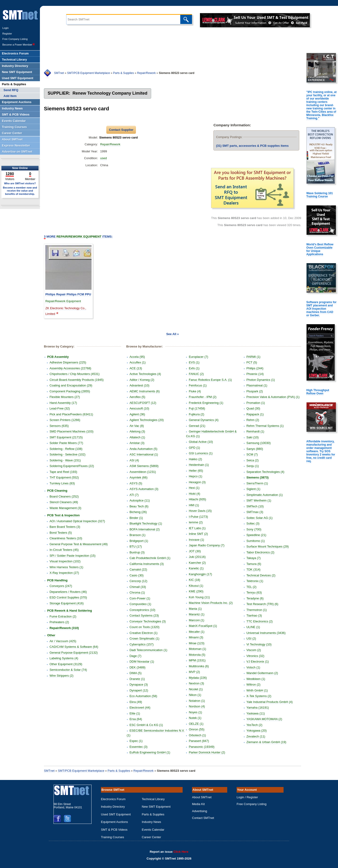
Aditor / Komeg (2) (142, 380)
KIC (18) (194, 580)
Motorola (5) (197, 655)
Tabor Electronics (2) (260, 552)
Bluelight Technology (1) (146, 523)
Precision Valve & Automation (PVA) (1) (273, 397)
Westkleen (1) (256, 679)
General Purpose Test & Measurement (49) (79, 544)
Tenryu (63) (254, 592)
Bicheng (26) (138, 512)
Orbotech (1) (197, 735)
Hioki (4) (194, 494)
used (104, 158)
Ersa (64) (136, 719)
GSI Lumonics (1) (201, 453)
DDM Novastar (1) (142, 662)
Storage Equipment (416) (67, 603)
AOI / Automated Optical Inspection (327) (77, 521)
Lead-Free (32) (60, 408)
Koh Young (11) (199, 597)
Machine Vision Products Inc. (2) (211, 603)
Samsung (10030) (259, 443)
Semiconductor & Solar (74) (68, 670)
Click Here (181, 852)
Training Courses (113, 837)
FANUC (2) (196, 374)
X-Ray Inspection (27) (64, 573)
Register (7, 34)
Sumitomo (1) (256, 541)
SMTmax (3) (255, 512)
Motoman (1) (197, 649)
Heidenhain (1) (199, 465)
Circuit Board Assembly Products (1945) (77, 380)
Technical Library (153, 799)
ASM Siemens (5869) (144, 466)
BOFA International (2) (145, 529)
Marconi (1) (196, 620)
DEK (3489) (138, 667)
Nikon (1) (195, 695)
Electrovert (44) (140, 708)
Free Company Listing (15, 39)
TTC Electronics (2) (260, 621)
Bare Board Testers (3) (65, 527)
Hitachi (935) (197, 499)
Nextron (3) (196, 683)
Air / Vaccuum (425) (63, 641)
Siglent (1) (253, 489)
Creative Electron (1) (144, 633)
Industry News (151, 822)
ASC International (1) (144, 454)
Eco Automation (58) (143, 696)
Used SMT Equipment (116, 814)
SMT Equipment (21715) (66, 437)
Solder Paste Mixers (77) (66, 443)
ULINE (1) (253, 627)
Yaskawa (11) (256, 713)
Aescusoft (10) (139, 408)
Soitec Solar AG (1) (259, 518)
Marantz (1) (196, 614)
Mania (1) (195, 609)
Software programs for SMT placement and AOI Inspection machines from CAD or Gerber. (321, 309)
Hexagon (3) (197, 482)
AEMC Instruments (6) (145, 391)
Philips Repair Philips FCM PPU (68, 294)
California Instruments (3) (147, 564)
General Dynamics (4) (204, 420)
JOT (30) (195, 551)
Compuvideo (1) (140, 604)
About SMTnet (202, 797)
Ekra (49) (136, 702)
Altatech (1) (137, 437)
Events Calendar (153, 830)
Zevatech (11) (256, 736)
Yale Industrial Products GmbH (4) (270, 702)
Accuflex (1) (138, 362)
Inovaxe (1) (196, 540)
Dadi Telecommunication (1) (148, 650)
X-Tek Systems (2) (259, 696)
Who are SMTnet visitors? (20, 183)
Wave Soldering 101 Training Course (320, 195)
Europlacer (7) (198, 357)
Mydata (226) (198, 678)
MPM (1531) (197, 660)
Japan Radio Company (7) (207, 545)
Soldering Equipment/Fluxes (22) (72, 466)
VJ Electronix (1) (258, 662)
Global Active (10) (201, 442)
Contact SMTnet (203, 818)
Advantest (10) (140, 385)
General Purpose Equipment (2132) (74, 653)
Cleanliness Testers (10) (66, 538)
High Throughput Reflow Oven (318, 392)
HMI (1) (194, 505)
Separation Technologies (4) (265, 472)
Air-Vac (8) (137, 426)
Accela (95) (137, 357)
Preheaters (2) (59, 622)
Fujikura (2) (196, 414)
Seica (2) (253, 460)
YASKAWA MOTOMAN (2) (264, 719)
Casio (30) (137, 575)
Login (6, 28)
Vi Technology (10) (259, 644)
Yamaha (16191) (258, 708)
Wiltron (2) (253, 685)
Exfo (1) (194, 368)
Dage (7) (136, 656)
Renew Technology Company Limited (110, 93)
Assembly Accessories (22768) (70, 368)
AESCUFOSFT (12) (143, 403)
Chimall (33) (138, 587)
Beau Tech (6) (139, 506)
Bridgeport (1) (139, 541)
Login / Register (247, 797)
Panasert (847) (199, 741)
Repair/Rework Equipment (63, 301)
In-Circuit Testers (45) (64, 550)
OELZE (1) (196, 724)
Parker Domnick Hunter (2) (207, 752)
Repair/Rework (146, 73)
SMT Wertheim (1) (259, 500)
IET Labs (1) (197, 528)
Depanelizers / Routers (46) (68, 592)
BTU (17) (136, 546)
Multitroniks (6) (199, 666)
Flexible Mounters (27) (65, 397)
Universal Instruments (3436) (266, 633)
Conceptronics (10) (142, 610)
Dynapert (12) (139, 690)
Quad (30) (253, 408)
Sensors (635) (59, 426)
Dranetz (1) (137, 679)
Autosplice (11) (140, 500)
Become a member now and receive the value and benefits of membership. (20, 191)
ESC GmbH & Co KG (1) (146, 725)
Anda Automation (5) (144, 449)
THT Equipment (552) (64, 477)
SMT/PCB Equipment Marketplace (89, 73)
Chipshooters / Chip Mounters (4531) (75, 374)
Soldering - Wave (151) (65, 460)
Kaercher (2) (197, 563)
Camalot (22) (138, 569)
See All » (173, 334)
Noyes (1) (195, 712)
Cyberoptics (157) (142, 644)
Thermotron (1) (257, 610)
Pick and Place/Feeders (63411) (71, 414)
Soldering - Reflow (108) (66, 449)
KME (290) (196, 591)
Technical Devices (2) (261, 575)
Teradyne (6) (255, 598)
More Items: (78, 237)
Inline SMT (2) (198, 534)
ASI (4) (134, 460)
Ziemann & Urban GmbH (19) (266, 742)
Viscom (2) (254, 650)
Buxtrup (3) (137, 552)
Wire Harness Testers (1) (66, 567)
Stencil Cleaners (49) (64, 502)
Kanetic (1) (196, 568)
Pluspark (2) (255, 391)
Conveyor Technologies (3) (148, 621)
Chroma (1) (137, 592)
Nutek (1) (195, 718)
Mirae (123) (196, 643)
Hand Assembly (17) (63, 403)
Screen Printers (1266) (65, 420)
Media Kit (198, 804)
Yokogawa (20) (257, 731)
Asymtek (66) (139, 477)
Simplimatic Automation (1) (265, 495)
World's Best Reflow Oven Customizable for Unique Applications (320, 249)
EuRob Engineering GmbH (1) (150, 752)
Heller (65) (196, 471)
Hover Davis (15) (200, 511)
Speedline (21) (256, 535)
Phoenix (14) (255, 374)
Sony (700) (254, 529)
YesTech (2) (254, 725)
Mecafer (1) (196, 632)
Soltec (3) (253, 523)
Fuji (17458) (197, 408)
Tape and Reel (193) (63, 472)
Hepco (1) (195, 476)
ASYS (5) (136, 483)
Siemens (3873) (258, 477)
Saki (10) (253, 437)
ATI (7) (134, 495)
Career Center (151, 837)
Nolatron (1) (197, 701)
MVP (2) (194, 672)
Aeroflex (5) (137, 397)
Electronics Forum (113, 799)
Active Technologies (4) (145, 374)
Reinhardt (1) (255, 431)
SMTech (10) (255, 506)
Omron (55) (196, 729)
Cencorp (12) (138, 581)
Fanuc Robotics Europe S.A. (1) (210, 380)
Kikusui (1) (196, 586)
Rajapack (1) (255, 414)
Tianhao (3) (254, 615)
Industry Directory (113, 807)
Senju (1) (253, 466)
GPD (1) (194, 448)
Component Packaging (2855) (70, 391)
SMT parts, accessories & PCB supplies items (252, 146)
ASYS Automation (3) (144, 489)
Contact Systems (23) (144, 615)
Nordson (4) (197, 706)
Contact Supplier (121, 130)
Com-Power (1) (140, 598)
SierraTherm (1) (257, 483)
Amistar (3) (137, 443)
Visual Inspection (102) (65, 561)
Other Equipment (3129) (66, 664)
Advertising (200, 811)
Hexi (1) (194, 488)
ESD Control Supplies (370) (68, 597)
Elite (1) (135, 713)
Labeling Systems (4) (64, 658)
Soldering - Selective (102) (67, 454)
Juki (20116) (197, 557)
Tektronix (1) (255, 581)
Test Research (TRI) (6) (262, 604)
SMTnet (59, 73)
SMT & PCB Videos (114, 830)
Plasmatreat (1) (257, 385)
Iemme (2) (196, 522)
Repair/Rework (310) (64, 628)
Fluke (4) (195, 391)
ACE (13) (136, 368)
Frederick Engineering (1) (206, 403)
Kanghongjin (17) (200, 574)
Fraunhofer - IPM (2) (203, 397)
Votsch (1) (253, 667)
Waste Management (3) (65, 508)
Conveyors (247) (61, 586)
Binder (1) (136, 518)
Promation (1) (256, 403)
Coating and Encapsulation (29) (71, 385)
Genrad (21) (197, 426)
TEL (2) (252, 587)
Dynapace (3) (139, 685)
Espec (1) (136, 741)
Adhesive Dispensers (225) (68, 362)
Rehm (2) (253, 420)
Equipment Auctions (114, 822)
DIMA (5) (136, 673)
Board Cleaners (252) (64, 496)
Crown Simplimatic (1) (144, 638)
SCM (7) (252, 454)
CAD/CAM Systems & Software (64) (74, 647)
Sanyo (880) (255, 449)
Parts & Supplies (124, 73)
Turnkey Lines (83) (62, 483)
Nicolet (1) (196, 689)
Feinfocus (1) (198, 385)
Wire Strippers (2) (61, 676)
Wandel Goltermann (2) (262, 673)
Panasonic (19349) (202, 747)
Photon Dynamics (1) (261, 380)
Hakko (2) (195, 459)
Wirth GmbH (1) (257, 690)
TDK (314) (253, 569)
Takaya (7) (254, 558)
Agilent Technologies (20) (147, 420)
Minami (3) (196, 637)
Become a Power (19, 45)
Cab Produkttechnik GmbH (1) (150, 558)
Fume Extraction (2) (63, 616)
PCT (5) (252, 362)
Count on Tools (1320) (145, 627)
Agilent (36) (137, 414)
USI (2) (251, 638)
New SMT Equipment (156, 807)
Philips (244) (255, 368)
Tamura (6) (254, 564)
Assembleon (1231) (143, 472)
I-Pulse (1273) (198, 517)
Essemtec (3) (139, 747)
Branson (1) (138, 535)
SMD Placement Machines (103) (71, 431)
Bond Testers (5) (61, 533)
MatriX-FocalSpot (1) (203, 626)
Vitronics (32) (255, 656)
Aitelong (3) (137, 431)
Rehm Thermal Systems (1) (265, 426)
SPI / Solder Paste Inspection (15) (73, 556)
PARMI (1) (253, 357)
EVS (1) (194, 362)
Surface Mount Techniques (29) (268, 546)
